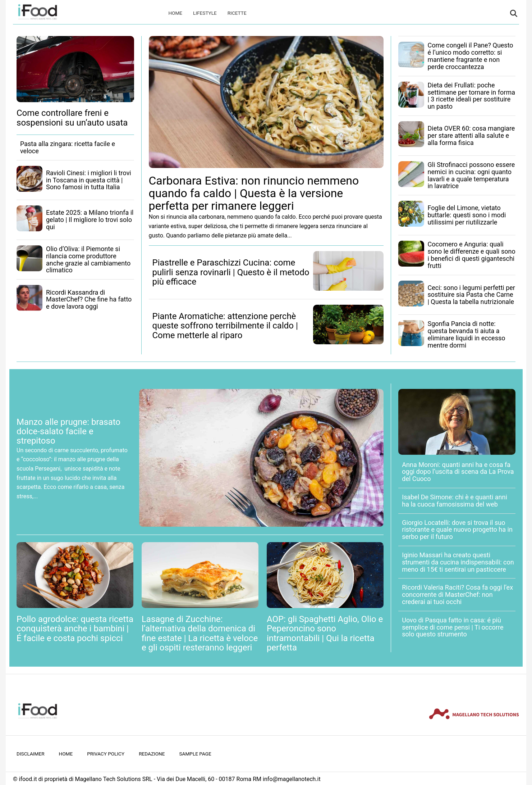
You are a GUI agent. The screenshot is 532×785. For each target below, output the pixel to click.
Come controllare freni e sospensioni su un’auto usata (72, 118)
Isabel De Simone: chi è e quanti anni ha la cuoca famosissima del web (455, 501)
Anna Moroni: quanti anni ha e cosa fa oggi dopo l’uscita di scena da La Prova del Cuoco (458, 472)
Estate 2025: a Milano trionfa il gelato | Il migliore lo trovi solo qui (90, 220)
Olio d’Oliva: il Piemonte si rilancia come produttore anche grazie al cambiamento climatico (88, 259)
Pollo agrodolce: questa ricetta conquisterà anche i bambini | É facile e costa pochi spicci (75, 629)
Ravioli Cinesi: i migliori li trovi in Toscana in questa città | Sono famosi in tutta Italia (89, 180)
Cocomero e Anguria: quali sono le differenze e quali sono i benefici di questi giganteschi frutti (472, 255)
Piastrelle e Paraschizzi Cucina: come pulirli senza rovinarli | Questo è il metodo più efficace (231, 272)
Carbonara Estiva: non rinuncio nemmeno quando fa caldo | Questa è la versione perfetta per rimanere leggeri (254, 193)
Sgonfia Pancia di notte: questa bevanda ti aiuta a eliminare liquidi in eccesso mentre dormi (467, 334)
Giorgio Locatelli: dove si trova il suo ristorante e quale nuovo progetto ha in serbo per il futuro (457, 530)
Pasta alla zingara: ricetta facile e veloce (68, 147)
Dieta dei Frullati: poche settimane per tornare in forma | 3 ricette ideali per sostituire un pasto (471, 96)
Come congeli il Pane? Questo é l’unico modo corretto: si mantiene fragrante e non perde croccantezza (471, 56)
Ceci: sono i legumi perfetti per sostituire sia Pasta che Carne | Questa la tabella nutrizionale (471, 295)
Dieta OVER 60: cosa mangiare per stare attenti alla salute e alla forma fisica (471, 135)
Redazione (152, 754)
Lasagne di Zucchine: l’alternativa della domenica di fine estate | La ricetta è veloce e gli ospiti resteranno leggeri (200, 633)
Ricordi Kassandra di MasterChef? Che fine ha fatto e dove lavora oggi (89, 300)
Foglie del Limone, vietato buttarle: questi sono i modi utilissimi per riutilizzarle (467, 215)
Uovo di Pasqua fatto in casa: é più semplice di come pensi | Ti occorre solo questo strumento (453, 627)
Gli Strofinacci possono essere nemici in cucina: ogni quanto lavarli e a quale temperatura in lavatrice (471, 175)
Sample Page (195, 754)
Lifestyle (205, 13)
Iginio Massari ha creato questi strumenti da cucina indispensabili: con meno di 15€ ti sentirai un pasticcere (458, 562)
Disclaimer (31, 754)
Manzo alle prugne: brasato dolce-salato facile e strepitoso (68, 432)
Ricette (237, 13)
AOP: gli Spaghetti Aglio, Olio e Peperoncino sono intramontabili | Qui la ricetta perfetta (325, 633)
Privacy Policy (106, 754)
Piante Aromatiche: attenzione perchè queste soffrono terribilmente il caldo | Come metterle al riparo (225, 326)
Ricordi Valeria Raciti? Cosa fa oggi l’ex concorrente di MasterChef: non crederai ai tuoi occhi (457, 595)
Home (175, 13)
